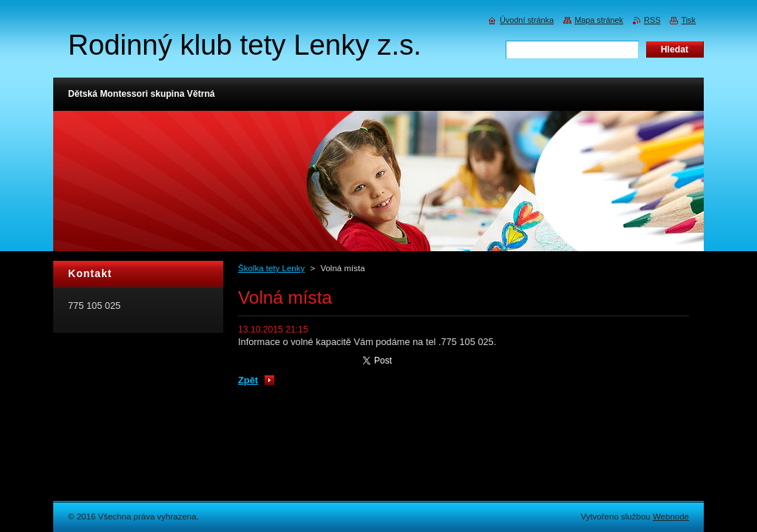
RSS (652, 20)
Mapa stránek (599, 20)
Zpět (248, 380)
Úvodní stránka (527, 20)
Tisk (688, 20)
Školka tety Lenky (271, 268)
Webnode (671, 516)
